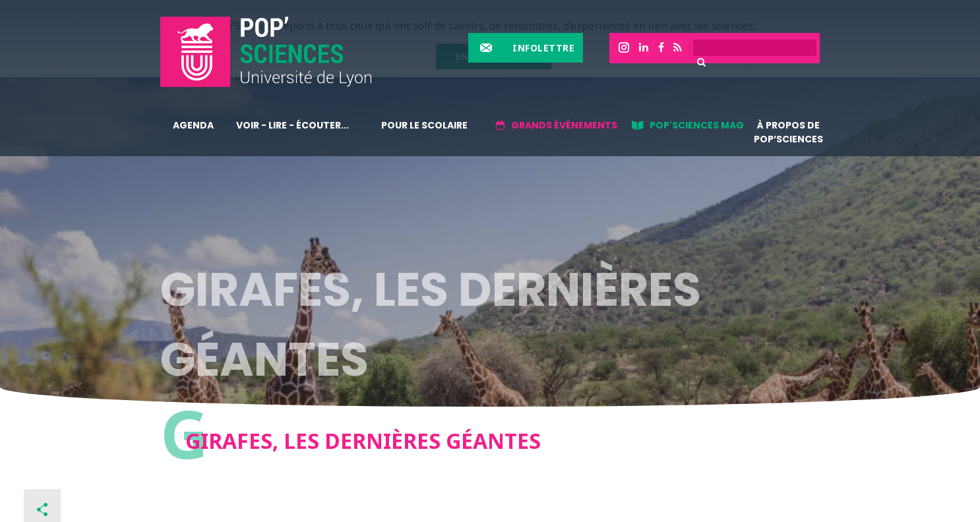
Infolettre (543, 48)
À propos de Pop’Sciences (788, 132)
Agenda (193, 125)
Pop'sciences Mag (697, 125)
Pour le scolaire (424, 125)
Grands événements (564, 125)
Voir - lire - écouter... (292, 125)
